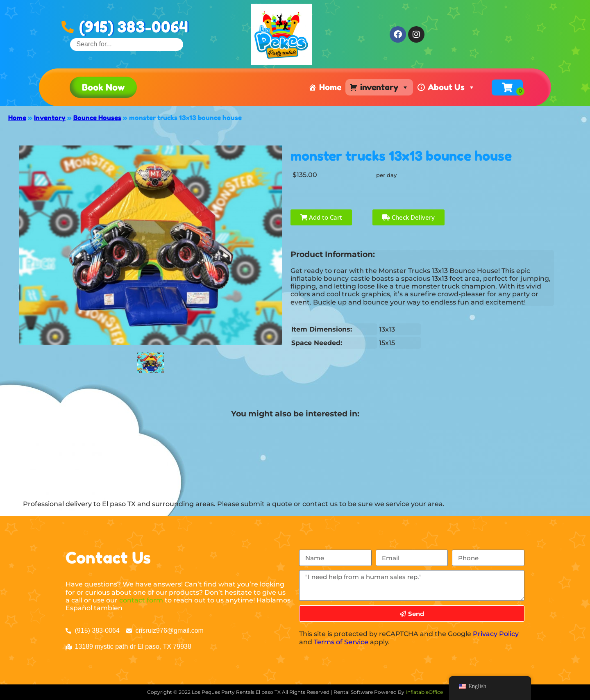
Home (330, 87)
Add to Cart (321, 217)
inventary (385, 87)
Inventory (50, 118)
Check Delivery (408, 217)
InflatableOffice (424, 692)
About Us (452, 87)
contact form (141, 600)
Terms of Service (341, 642)
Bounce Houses (97, 118)
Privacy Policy (496, 634)
